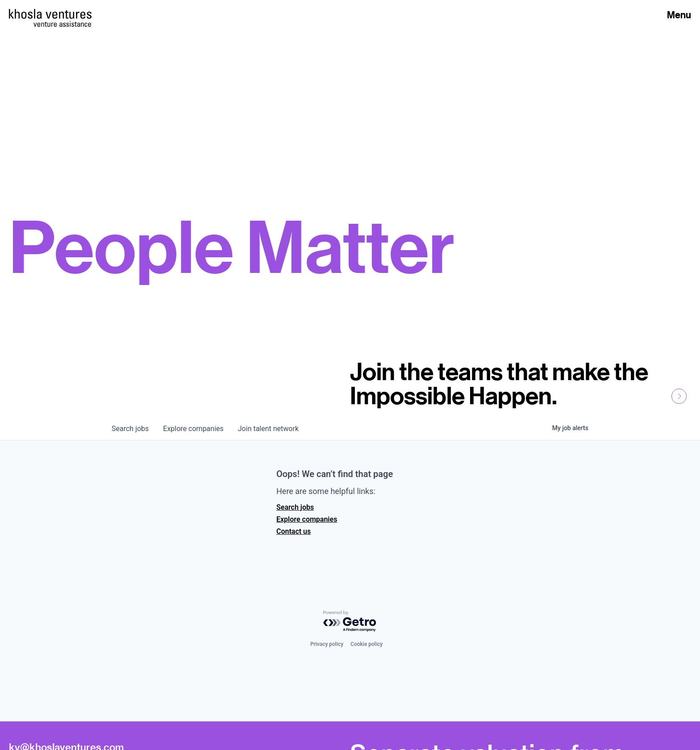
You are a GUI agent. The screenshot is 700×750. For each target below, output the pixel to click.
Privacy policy (327, 644)
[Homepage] (50, 14)
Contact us (294, 531)
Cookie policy (367, 644)
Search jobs (295, 507)
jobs (130, 429)
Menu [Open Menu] (679, 15)
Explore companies (307, 519)
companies (193, 429)
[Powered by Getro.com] (350, 622)
